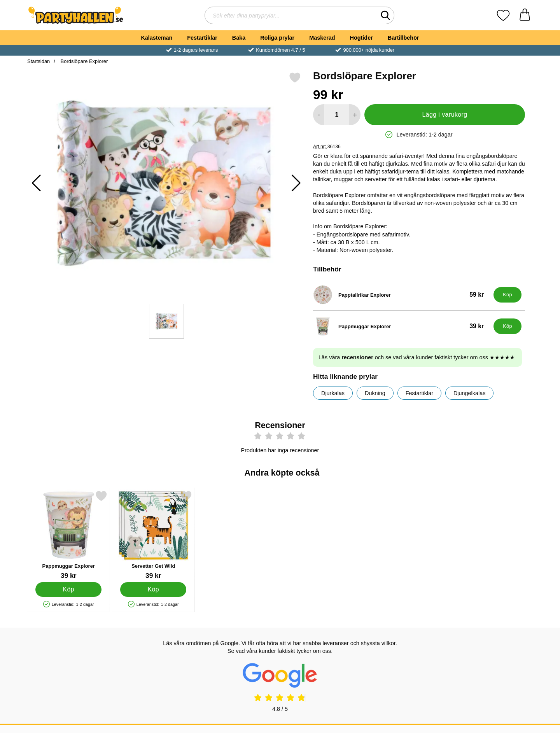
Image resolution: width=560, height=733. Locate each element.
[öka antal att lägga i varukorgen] (355, 115)
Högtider (361, 38)
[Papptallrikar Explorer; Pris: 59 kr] (402, 295)
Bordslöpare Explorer (83, 61)
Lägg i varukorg (444, 115)
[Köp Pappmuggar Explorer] (507, 326)
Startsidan (38, 61)
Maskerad (322, 38)
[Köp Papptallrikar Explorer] (507, 295)
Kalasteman (157, 38)
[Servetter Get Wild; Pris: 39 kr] (153, 535)
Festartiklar (202, 38)
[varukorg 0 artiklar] (525, 15)
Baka (239, 38)
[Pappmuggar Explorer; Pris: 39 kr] (402, 326)
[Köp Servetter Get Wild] (153, 590)
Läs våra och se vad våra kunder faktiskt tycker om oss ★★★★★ (417, 357)
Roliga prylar (277, 38)
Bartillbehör (403, 38)
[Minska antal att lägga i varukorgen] (319, 115)
